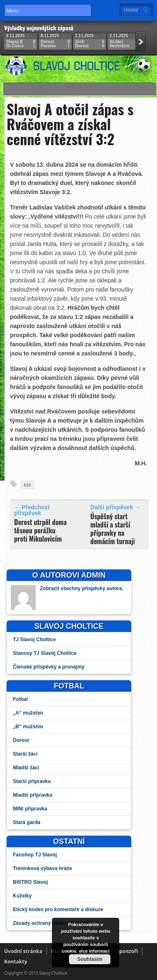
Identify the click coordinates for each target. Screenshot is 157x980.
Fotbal (20, 699)
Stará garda (27, 822)
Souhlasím (90, 959)
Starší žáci (25, 754)
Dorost (21, 740)
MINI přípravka (30, 809)
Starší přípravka (32, 781)
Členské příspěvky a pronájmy (49, 667)
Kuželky (22, 896)
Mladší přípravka (33, 795)
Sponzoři (127, 951)
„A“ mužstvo (28, 713)
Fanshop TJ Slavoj (35, 855)
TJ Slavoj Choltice (34, 640)
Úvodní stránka (23, 951)
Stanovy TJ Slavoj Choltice (45, 653)
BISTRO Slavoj (30, 882)
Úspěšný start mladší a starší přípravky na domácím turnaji (113, 529)
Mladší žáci (26, 768)
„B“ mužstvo (28, 727)
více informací (94, 951)
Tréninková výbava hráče (43, 868)
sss (27, 485)
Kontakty (16, 962)
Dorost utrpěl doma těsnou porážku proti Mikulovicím (40, 530)
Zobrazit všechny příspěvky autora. (82, 588)
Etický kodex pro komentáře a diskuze (58, 909)
